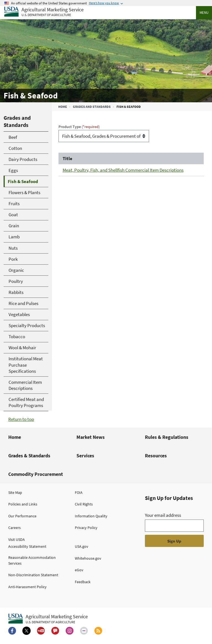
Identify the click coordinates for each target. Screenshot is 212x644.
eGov (79, 570)
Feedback (83, 582)
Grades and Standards (92, 107)
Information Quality (91, 516)
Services (85, 456)
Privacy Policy (86, 528)
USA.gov (82, 546)
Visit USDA (17, 539)
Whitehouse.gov (88, 558)
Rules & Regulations (167, 437)
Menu (204, 13)
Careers (14, 528)
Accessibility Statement (27, 546)
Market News (91, 437)
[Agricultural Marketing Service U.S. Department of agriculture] (44, 12)
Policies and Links (23, 504)
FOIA (79, 492)
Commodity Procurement (36, 474)
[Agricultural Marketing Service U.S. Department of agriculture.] (48, 619)
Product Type (70, 127)
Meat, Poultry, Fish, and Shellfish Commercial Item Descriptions (123, 170)
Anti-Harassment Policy (27, 587)
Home (63, 107)
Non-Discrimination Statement (33, 575)
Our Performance (22, 516)
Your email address (163, 515)
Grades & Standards (29, 456)
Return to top (21, 419)
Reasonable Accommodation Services (32, 560)
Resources (156, 456)
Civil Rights (84, 504)
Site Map (15, 492)
